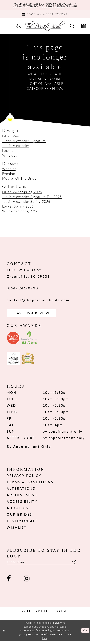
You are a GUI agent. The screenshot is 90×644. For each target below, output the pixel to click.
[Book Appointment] (45, 15)
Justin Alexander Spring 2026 (26, 203)
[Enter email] (45, 564)
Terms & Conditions (30, 484)
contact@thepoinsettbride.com (38, 301)
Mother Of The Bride (19, 180)
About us (17, 510)
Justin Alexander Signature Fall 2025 (32, 198)
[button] (7, 27)
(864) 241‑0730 (22, 290)
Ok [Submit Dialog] (85, 633)
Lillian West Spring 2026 (22, 193)
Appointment (22, 497)
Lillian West (12, 137)
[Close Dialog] (4, 633)
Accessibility (22, 504)
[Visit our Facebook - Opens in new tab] (9, 582)
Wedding (9, 170)
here (45, 641)
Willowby (10, 157)
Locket (8, 152)
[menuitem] (7, 27)
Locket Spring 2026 (18, 208)
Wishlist (17, 530)
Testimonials (22, 523)
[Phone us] (18, 27)
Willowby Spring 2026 (20, 212)
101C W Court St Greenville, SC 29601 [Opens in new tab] (28, 275)
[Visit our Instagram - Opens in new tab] (27, 582)
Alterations (21, 491)
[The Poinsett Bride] (45, 27)
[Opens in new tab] (13, 340)
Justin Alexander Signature (24, 142)
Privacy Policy (24, 478)
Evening (9, 175)
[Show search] (72, 27)
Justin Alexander (16, 147)
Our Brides (19, 517)
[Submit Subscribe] (80, 564)
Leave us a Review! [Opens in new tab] (34, 315)
